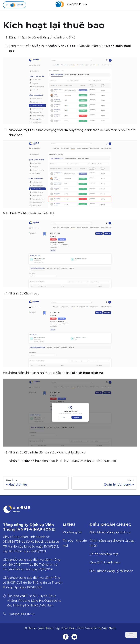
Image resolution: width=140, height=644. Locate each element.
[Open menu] (131, 635)
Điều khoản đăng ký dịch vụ (110, 532)
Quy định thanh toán (105, 562)
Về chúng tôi (72, 532)
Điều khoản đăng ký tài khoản (111, 571)
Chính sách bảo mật (104, 554)
